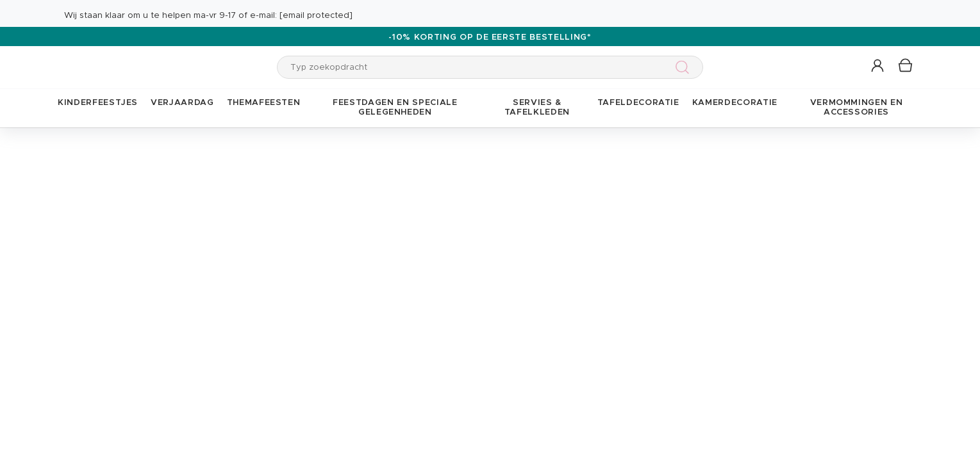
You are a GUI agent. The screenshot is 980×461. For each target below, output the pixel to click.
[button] (878, 66)
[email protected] (316, 16)
